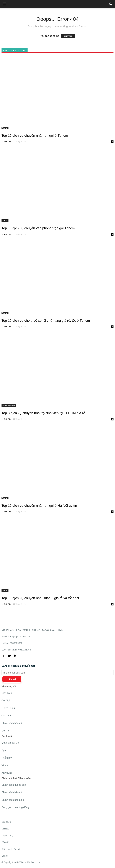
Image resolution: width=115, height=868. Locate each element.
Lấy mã (12, 679)
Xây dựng (7, 773)
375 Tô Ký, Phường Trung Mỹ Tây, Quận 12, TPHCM (37, 630)
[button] (111, 4)
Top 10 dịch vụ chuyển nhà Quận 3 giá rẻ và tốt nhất (40, 598)
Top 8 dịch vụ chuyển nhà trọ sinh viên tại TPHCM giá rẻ (43, 413)
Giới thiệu (7, 693)
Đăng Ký (6, 716)
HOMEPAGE (68, 36)
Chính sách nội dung (13, 800)
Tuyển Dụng (8, 708)
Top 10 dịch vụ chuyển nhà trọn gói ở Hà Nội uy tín (39, 506)
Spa (4, 750)
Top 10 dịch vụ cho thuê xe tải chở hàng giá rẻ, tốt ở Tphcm (46, 321)
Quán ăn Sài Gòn (11, 743)
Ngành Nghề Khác (9, 405)
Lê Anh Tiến (6, 142)
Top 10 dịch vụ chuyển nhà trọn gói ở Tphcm (35, 136)
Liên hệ (6, 731)
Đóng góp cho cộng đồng (15, 807)
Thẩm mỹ (7, 758)
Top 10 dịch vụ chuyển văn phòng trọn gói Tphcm (38, 228)
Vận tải (5, 128)
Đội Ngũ (6, 701)
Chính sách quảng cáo (14, 785)
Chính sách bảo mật (12, 723)
